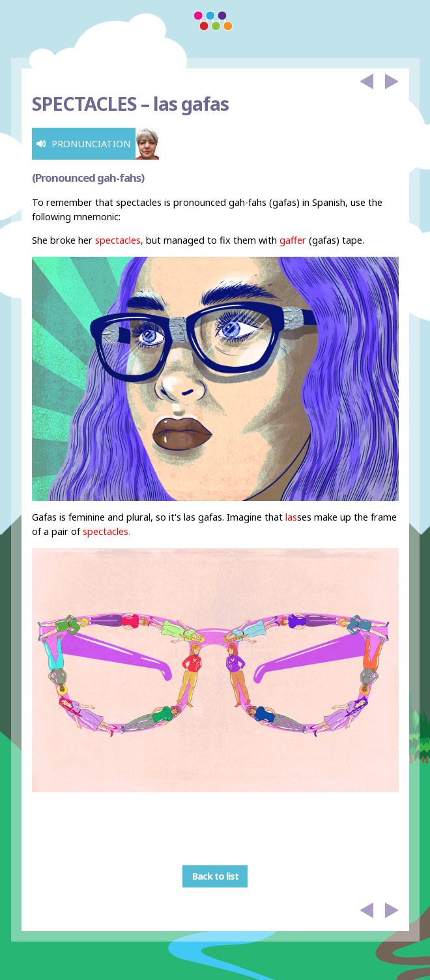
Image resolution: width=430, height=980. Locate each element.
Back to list (215, 877)
